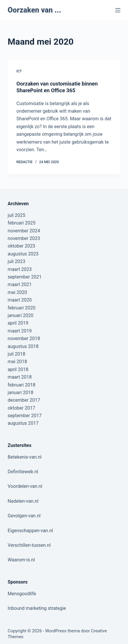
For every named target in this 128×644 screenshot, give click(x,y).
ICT (19, 71)
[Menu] (118, 10)
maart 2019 (20, 331)
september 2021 (24, 277)
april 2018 (18, 369)
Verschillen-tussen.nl (29, 545)
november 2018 (24, 338)
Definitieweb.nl (23, 472)
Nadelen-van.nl (23, 501)
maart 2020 (20, 300)
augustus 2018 (23, 346)
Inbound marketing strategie (37, 608)
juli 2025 (16, 215)
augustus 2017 (23, 423)
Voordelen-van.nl (25, 486)
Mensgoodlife (22, 594)
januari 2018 (20, 393)
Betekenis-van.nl (24, 457)
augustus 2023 (23, 254)
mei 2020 (17, 292)
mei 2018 (17, 362)
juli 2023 (16, 261)
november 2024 (24, 231)
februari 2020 (21, 308)
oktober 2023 (21, 246)
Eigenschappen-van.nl (30, 531)
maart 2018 (20, 377)
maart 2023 (20, 269)
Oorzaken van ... (34, 10)
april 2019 (18, 323)
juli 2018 (16, 354)
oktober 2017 (21, 408)
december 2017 (24, 400)
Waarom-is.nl (21, 560)
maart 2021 (20, 284)
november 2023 (24, 238)
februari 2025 (21, 223)
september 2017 (24, 416)
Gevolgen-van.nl (24, 516)
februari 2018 (21, 385)
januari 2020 (20, 315)
